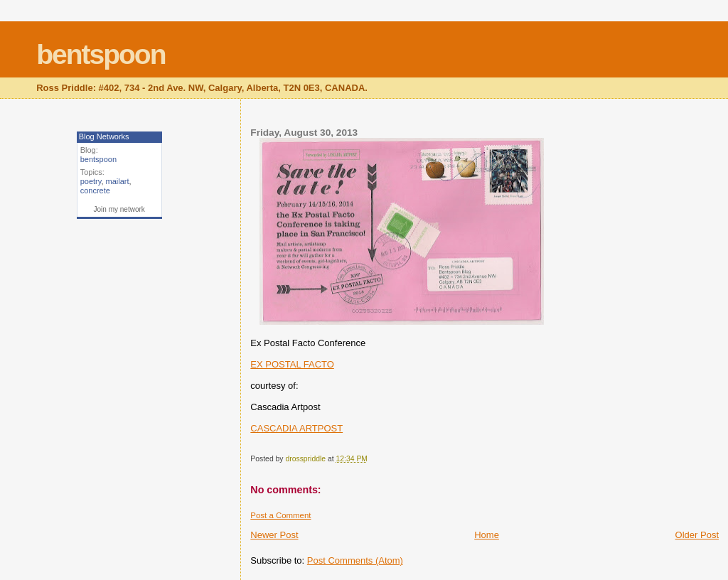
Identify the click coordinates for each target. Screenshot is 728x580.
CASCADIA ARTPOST (296, 428)
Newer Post (274, 535)
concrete (95, 190)
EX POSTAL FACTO (292, 364)
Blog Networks (104, 136)
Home (487, 535)
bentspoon (101, 54)
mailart (118, 181)
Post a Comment (280, 515)
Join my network (119, 209)
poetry (91, 181)
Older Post (697, 535)
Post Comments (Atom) (355, 560)
